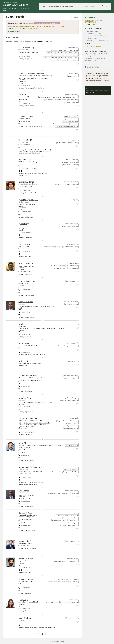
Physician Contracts (72, 426)
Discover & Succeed (10, 2)
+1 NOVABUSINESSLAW (28, 168)
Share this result (15, 31)
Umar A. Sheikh (26, 140)
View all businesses (93, 89)
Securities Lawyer (73, 100)
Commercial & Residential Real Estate (68, 55)
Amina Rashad (25, 343)
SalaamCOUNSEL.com (16, 5)
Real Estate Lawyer (73, 143)
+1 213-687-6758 (26, 103)
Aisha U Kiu (24, 361)
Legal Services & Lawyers (71, 95)
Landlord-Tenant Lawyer (71, 116)
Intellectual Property (61, 100)
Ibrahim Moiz (25, 160)
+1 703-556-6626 (26, 406)
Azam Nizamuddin (27, 263)
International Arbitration (71, 102)
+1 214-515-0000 (26, 588)
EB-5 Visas (75, 472)
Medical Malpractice (72, 266)
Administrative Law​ (73, 48)
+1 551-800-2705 (26, 86)
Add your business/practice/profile (16, 8)
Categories (9, 41)
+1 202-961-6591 (26, 191)
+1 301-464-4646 (26, 312)
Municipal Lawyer (73, 76)
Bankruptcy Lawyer (51, 493)
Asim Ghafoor (25, 618)
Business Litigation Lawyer (59, 520)
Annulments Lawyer (72, 343)
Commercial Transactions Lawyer (69, 525)
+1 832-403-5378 (26, 609)
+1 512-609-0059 (26, 251)
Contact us (90, 92)
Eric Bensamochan (27, 281)
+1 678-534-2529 (26, 56)
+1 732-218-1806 (26, 145)
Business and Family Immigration (69, 400)
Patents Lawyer (74, 561)
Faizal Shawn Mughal (28, 200)
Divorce (53, 55)
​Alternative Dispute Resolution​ (60, 50)
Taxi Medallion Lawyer (72, 423)
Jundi (21, 324)
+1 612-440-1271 (26, 121)
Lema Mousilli (25, 244)
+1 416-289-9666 (26, 232)
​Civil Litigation (27, 41)
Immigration (74, 124)
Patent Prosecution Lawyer (70, 247)
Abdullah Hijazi (26, 302)
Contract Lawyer (73, 520)
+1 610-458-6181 (26, 546)
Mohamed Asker (26, 541)
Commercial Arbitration (51, 57)
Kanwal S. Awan (26, 513)
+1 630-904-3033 (26, 272)
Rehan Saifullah (26, 559)
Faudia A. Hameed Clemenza (31, 74)
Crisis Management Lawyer (70, 97)
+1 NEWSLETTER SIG (27, 432)
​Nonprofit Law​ (51, 52)
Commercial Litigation (72, 445)
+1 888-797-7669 (26, 386)
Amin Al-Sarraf (25, 95)
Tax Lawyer (75, 140)
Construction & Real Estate (71, 165)
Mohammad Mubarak (29, 376)
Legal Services (18, 41)
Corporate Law (61, 143)
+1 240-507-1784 (26, 477)
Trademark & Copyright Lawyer (53, 247)
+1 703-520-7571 (26, 212)
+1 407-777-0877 (26, 334)
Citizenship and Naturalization (97, 41)
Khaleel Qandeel (26, 116)
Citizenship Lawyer (73, 467)
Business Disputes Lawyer (51, 602)
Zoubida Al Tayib (26, 182)
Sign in (6, 10)
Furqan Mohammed (28, 418)
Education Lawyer (93, 31)
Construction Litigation (71, 304)
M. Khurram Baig (26, 48)
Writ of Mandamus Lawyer (71, 469)
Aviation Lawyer (92, 38)
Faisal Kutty (24, 224)
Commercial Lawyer (63, 515)
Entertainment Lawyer (45, 97)
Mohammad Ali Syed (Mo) (30, 467)
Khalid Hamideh (26, 579)
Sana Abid (23, 600)
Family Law (59, 126)
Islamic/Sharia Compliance (70, 121)
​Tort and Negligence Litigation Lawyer (67, 52)
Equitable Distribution (99, 56)
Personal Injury (62, 119)
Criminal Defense (73, 60)
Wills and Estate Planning (71, 126)
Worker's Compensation (60, 268)
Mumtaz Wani (25, 398)
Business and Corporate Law (58, 60)
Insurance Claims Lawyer (71, 376)
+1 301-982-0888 (26, 501)
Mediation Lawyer (73, 74)
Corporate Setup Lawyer (94, 58)
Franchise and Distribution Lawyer (68, 57)
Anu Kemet (24, 491)
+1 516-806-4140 (26, 352)
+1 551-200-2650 (26, 525)
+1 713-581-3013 (26, 567)
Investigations (57, 97)
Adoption (75, 346)
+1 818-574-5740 (26, 290)
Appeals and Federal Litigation (69, 523)
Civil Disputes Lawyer (72, 281)
